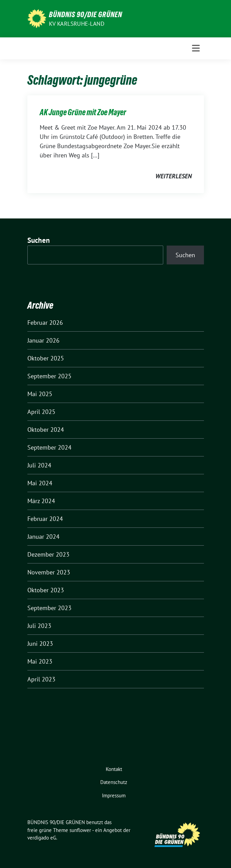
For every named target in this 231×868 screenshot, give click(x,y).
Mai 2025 (40, 394)
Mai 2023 (40, 661)
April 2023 (41, 679)
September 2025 (49, 376)
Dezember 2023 (48, 554)
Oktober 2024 (46, 430)
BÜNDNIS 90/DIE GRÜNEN (86, 14)
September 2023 (49, 608)
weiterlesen (174, 176)
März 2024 (41, 501)
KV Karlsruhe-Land (77, 24)
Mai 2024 (40, 483)
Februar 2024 (45, 519)
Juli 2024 (39, 465)
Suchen (39, 240)
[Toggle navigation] (196, 48)
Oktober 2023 (46, 590)
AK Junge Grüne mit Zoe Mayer (83, 112)
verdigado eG (42, 838)
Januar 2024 (43, 537)
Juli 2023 (39, 626)
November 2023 (49, 572)
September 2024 (49, 447)
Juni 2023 (40, 644)
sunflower (80, 830)
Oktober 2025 (46, 358)
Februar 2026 (45, 323)
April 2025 (41, 412)
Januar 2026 (43, 340)
